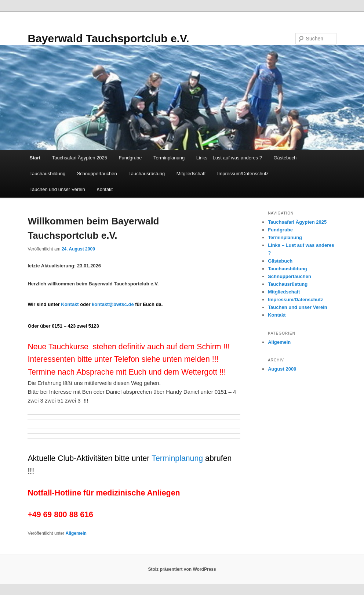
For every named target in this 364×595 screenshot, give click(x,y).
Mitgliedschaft (191, 174)
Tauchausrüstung (147, 174)
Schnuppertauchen (97, 174)
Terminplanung (169, 158)
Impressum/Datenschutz (243, 174)
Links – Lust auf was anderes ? (229, 158)
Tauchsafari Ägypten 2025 (80, 158)
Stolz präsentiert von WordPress (182, 569)
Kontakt (105, 189)
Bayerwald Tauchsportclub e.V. (108, 38)
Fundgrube (130, 158)
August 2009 (282, 369)
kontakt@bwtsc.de (113, 304)
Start (35, 158)
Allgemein (76, 533)
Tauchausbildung (48, 174)
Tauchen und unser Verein (57, 189)
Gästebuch (285, 158)
